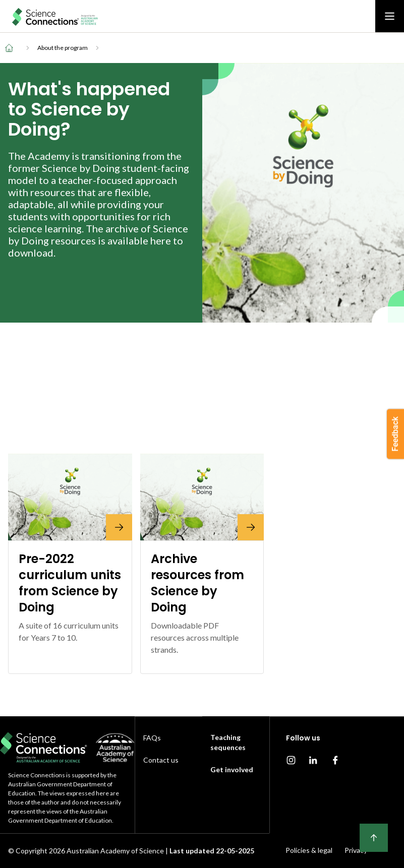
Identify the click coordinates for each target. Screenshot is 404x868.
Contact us (161, 760)
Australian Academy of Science (115, 851)
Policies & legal (309, 850)
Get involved (232, 769)
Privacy (356, 850)
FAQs (152, 738)
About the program (63, 48)
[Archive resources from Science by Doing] (202, 497)
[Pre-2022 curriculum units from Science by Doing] (70, 497)
